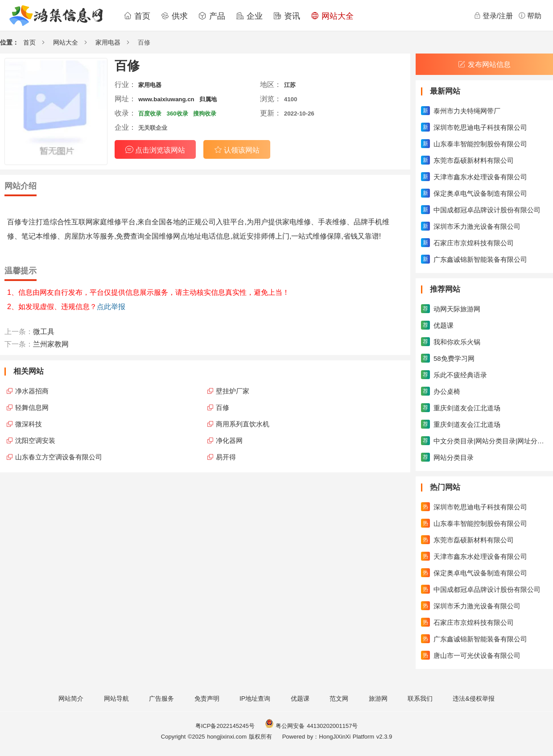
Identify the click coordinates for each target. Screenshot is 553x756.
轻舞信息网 (32, 407)
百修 (223, 407)
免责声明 (207, 698)
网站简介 (71, 698)
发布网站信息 (484, 64)
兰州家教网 (51, 344)
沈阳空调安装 (35, 440)
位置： (9, 42)
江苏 (290, 85)
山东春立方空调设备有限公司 (59, 457)
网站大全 (332, 16)
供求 (174, 16)
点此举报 (111, 307)
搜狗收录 (205, 114)
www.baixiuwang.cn (166, 99)
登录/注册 (493, 16)
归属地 (208, 99)
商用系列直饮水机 (243, 424)
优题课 (300, 698)
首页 (137, 16)
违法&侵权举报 (473, 698)
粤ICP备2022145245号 (225, 726)
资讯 (287, 16)
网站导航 (116, 698)
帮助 (530, 16)
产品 (212, 16)
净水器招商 (32, 391)
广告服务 (161, 698)
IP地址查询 (255, 698)
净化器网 (229, 440)
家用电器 (108, 42)
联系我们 (420, 698)
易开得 (226, 457)
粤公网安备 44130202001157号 (311, 726)
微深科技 (29, 424)
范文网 (339, 698)
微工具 (44, 332)
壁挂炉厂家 (233, 391)
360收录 (177, 114)
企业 (249, 16)
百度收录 (150, 114)
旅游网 (378, 698)
